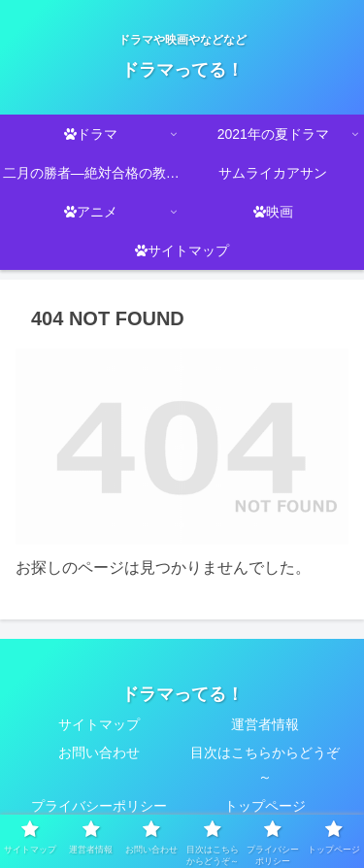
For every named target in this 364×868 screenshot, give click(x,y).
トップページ (265, 806)
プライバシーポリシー (99, 806)
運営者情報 (265, 724)
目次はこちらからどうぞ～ (265, 765)
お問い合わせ (99, 752)
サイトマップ (99, 724)
